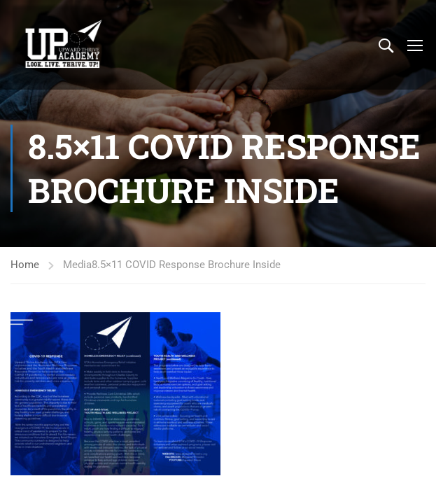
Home (25, 265)
